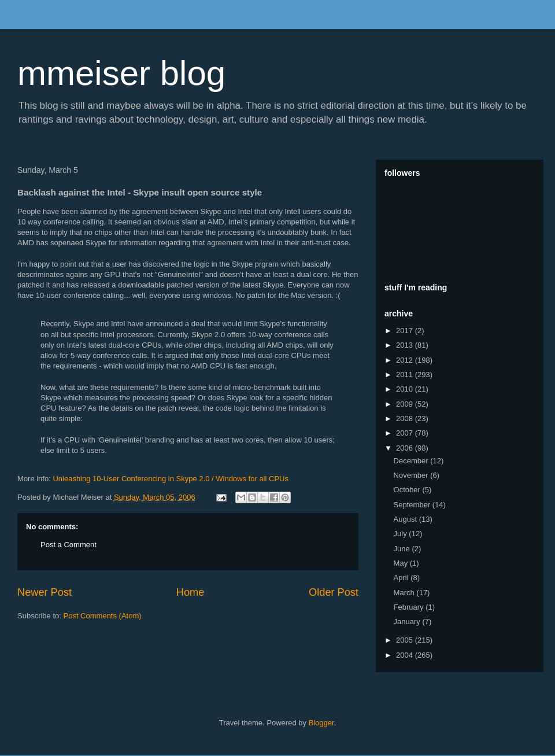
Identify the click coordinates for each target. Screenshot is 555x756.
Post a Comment (69, 545)
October (408, 490)
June (403, 549)
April (402, 578)
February (410, 607)
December (412, 461)
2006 (406, 448)
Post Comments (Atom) (103, 616)
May (402, 563)
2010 (406, 389)
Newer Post (45, 592)
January (408, 622)
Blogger (321, 723)
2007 (406, 433)
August (406, 519)
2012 (406, 360)
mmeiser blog (121, 73)
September (413, 505)
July (402, 534)
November (412, 475)
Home (190, 592)
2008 (406, 418)
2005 (406, 640)
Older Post (334, 592)
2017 (406, 331)
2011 (406, 375)
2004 (406, 655)
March (405, 593)
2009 (406, 404)
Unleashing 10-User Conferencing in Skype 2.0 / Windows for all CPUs (171, 479)
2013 (406, 345)
